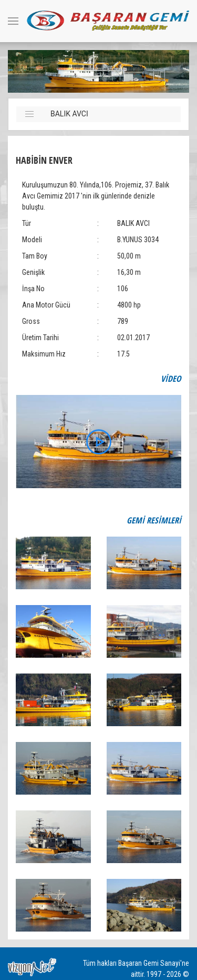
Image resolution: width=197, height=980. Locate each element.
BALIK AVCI (69, 114)
